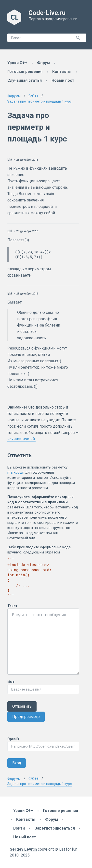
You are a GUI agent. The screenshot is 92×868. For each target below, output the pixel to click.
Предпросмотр (26, 717)
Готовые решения (25, 72)
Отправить (22, 706)
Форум (43, 63)
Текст (12, 606)
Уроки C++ (17, 63)
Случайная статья (25, 80)
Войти (19, 828)
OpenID (13, 739)
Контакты (62, 72)
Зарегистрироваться (55, 828)
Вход (17, 763)
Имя (11, 682)
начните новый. (21, 439)
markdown (16, 472)
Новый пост (63, 80)
